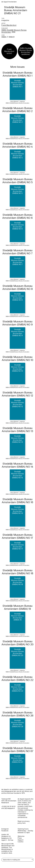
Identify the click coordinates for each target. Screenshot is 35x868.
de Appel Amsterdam (9, 2)
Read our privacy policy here (24, 822)
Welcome (21, 836)
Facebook (5, 831)
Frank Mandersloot (9, 25)
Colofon (21, 842)
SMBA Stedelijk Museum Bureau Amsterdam (14, 31)
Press (20, 838)
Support (21, 840)
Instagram (5, 829)
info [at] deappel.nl (8, 808)
